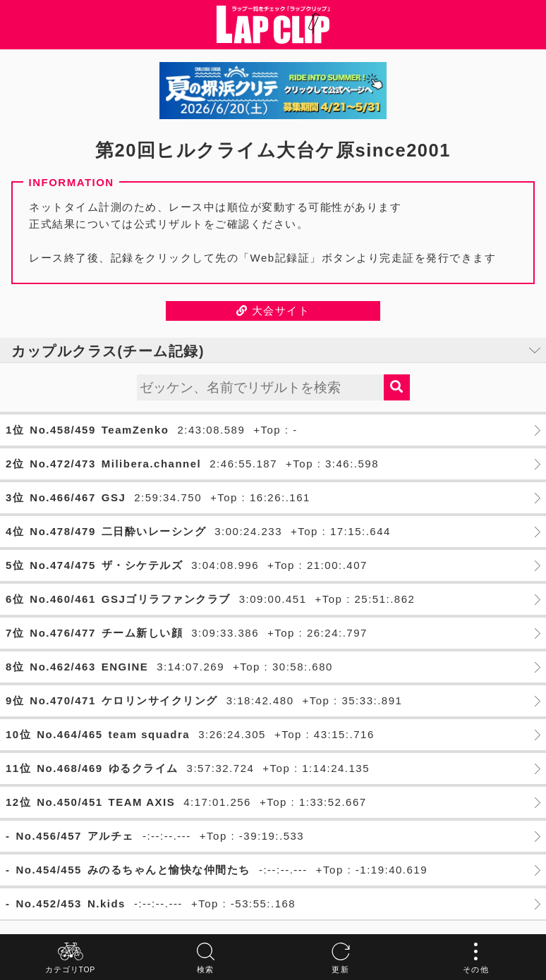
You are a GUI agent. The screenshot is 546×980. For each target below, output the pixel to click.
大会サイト (273, 311)
